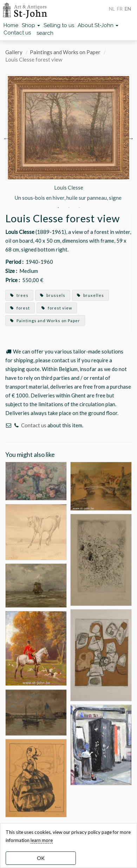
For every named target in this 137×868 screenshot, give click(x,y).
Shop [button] (31, 25)
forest (20, 308)
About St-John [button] (98, 25)
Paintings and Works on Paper (65, 52)
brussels (53, 295)
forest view (57, 308)
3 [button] (79, 208)
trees (19, 295)
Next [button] (131, 138)
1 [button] (58, 208)
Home (11, 25)
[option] (68, 138)
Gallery (14, 52)
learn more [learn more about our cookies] (42, 840)
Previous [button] (6, 138)
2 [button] (68, 208)
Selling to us (59, 25)
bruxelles (90, 295)
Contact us (17, 33)
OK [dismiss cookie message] (41, 858)
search (45, 33)
